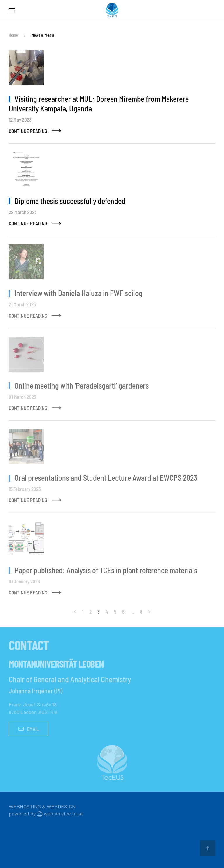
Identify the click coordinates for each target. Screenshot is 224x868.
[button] (12, 10)
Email (28, 729)
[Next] (149, 612)
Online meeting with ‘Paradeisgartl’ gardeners (82, 385)
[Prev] (75, 612)
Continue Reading (28, 131)
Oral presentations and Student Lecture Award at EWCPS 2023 (106, 478)
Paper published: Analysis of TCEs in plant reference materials (106, 570)
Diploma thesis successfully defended (70, 201)
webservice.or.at (63, 813)
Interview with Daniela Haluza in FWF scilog (79, 293)
